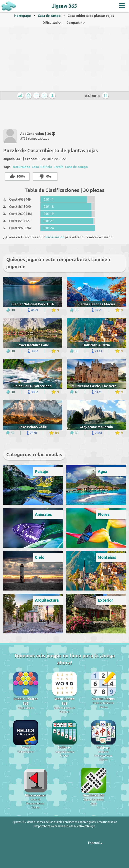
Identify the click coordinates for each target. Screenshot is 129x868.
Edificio (46, 167)
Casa (35, 167)
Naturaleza (21, 167)
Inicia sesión (55, 237)
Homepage (23, 16)
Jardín (59, 167)
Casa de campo (49, 16)
